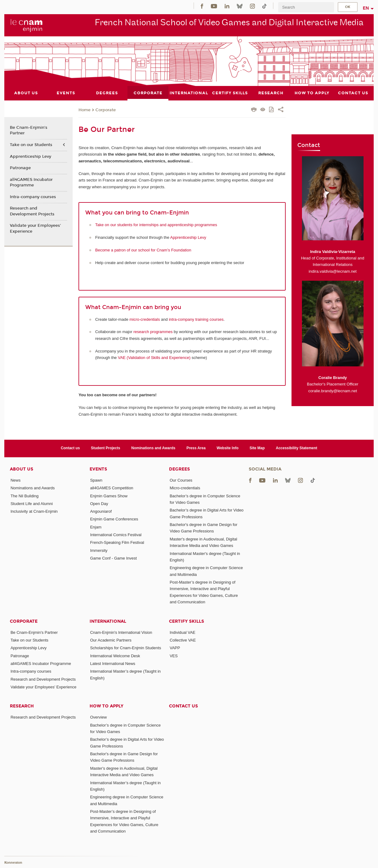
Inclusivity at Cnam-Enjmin (34, 511)
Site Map (257, 448)
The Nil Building (24, 496)
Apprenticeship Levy (188, 237)
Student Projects (105, 448)
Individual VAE (183, 632)
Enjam (96, 527)
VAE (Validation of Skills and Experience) (154, 358)
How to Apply (107, 706)
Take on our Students (31, 145)
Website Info (228, 448)
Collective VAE (183, 640)
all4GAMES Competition (112, 488)
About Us (22, 469)
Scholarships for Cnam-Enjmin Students (126, 648)
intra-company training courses (196, 319)
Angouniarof (101, 511)
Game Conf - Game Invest (114, 558)
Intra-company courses (33, 197)
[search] (306, 7)
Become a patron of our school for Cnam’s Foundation (143, 250)
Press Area (196, 448)
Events (98, 469)
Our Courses (181, 480)
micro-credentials (145, 319)
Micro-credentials (185, 488)
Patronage (20, 168)
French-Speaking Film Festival (117, 542)
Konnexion (13, 863)
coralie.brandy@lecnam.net (332, 391)
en (366, 8)
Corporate (106, 110)
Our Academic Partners (111, 640)
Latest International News (113, 663)
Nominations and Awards (153, 448)
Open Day (99, 503)
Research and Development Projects (32, 211)
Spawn (96, 480)
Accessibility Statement (297, 448)
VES (174, 656)
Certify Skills (187, 621)
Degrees (179, 469)
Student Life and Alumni (32, 503)
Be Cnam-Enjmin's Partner (29, 130)
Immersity (99, 550)
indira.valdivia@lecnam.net (333, 271)
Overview (99, 717)
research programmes (153, 332)
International (108, 621)
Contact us (70, 448)
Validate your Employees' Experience (35, 228)
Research (22, 706)
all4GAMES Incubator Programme (31, 182)
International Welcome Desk (115, 656)
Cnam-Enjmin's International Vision (121, 632)
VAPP (175, 648)
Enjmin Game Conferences (114, 519)
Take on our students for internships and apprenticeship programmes (156, 224)
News (16, 480)
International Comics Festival (116, 535)
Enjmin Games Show (109, 496)
